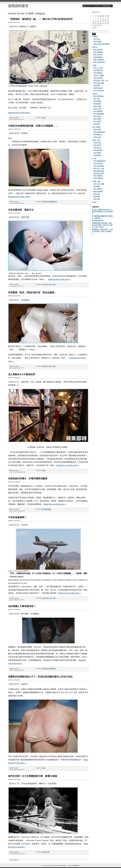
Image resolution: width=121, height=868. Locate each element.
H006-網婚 (97, 196)
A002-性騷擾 (97, 41)
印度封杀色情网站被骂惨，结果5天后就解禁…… (33, 126)
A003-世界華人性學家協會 (101, 44)
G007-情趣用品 (98, 176)
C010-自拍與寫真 (99, 90)
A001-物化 (97, 39)
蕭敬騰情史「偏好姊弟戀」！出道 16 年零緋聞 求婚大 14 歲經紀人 (102, 231)
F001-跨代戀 (97, 143)
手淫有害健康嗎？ (17, 517)
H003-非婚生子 (98, 189)
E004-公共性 (97, 137)
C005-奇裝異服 (98, 78)
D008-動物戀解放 (99, 114)
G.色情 (43, 118)
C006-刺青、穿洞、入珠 (101, 80)
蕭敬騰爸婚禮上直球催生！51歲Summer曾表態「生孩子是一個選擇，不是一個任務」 (102, 225)
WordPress (76, 865)
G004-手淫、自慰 (51, 284)
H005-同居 (97, 194)
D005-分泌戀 (97, 106)
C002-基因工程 (98, 70)
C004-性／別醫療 (99, 75)
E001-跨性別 (97, 129)
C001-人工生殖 (98, 68)
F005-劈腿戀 (97, 153)
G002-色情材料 (98, 163)
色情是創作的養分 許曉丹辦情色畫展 (28, 478)
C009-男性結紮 (98, 88)
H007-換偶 (97, 199)
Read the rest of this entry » (19, 113)
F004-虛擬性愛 (98, 150)
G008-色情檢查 (98, 178)
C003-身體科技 (98, 73)
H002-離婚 (97, 186)
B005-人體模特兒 (99, 60)
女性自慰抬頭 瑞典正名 (21, 210)
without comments (14, 22)
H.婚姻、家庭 (96, 181)
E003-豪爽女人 (98, 134)
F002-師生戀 (97, 145)
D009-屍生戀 (97, 116)
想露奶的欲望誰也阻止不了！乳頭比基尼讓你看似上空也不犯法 (40, 677)
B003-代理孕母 (98, 55)
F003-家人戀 (97, 148)
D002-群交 (97, 99)
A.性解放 (95, 36)
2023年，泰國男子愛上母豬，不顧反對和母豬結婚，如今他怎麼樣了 (102, 211)
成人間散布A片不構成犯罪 (22, 374)
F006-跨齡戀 (97, 155)
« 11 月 (94, 27)
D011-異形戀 (97, 121)
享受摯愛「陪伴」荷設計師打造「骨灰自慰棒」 (32, 293)
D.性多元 (95, 94)
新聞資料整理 (18, 6)
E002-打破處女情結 (99, 132)
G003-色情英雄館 (46, 509)
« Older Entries (14, 860)
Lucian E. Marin (61, 865)
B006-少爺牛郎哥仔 (99, 62)
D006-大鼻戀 (97, 109)
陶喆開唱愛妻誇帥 (98, 220)
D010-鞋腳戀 (97, 119)
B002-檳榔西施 (98, 52)
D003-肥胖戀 (97, 101)
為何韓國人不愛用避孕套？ (22, 606)
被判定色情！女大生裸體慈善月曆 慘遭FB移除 (33, 776)
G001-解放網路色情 (51, 202)
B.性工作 (95, 47)
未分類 (48, 852)
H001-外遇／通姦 (99, 184)
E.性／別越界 (96, 127)
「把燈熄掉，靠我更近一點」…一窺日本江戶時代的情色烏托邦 (40, 19)
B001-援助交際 (98, 50)
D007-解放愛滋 (98, 111)
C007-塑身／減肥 (99, 83)
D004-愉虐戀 (97, 104)
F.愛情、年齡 (96, 140)
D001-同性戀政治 (99, 96)
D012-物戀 (97, 124)
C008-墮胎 (97, 85)
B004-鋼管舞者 (98, 57)
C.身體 (94, 65)
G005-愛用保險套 (51, 668)
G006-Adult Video (99, 173)
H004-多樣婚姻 (98, 191)
